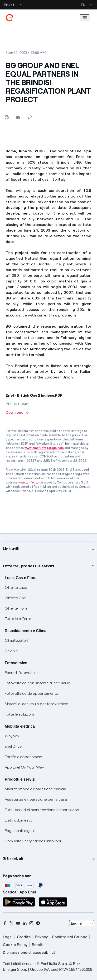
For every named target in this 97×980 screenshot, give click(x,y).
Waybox (12, 736)
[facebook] (5, 923)
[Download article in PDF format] (48, 413)
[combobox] (82, 923)
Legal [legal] (8, 937)
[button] (18, 117)
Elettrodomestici (19, 820)
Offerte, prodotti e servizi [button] (29, 566)
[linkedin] (25, 923)
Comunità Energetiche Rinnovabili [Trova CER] (34, 841)
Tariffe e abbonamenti (24, 757)
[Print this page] (7, 117)
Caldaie (11, 651)
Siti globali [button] (13, 858)
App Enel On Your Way (24, 767)
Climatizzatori (16, 640)
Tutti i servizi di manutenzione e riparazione (42, 810)
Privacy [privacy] (41, 937)
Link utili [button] (11, 549)
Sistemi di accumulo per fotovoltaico (36, 704)
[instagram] (31, 923)
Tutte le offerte (18, 619)
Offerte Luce (16, 587)
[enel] (10, 18)
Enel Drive (13, 746)
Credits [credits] (24, 937)
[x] (11, 923)
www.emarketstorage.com (44, 448)
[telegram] (38, 923)
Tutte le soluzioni (19, 714)
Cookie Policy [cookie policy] (15, 945)
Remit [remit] (37, 945)
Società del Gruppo (70, 937)
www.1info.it (28, 482)
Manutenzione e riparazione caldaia (35, 789)
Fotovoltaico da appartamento (32, 693)
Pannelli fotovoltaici (22, 673)
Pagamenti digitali (20, 831)
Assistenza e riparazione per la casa (36, 799)
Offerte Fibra (16, 608)
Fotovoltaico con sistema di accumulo (38, 683)
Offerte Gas (15, 598)
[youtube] (18, 923)
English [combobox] (77, 923)
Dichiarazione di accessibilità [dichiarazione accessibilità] (29, 952)
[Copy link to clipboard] (30, 117)
